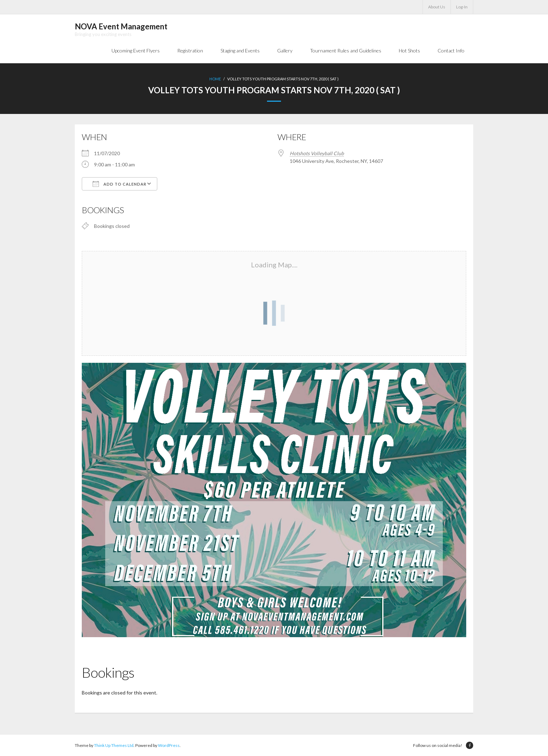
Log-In (462, 7)
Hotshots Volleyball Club (317, 153)
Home (215, 79)
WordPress (169, 745)
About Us (437, 7)
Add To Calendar (120, 184)
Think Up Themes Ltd (114, 745)
